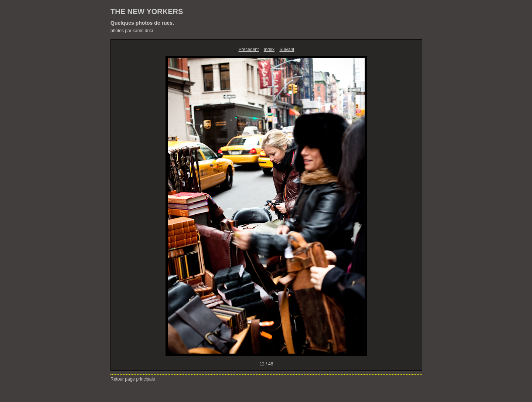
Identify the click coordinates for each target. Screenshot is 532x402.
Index (269, 50)
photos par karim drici (132, 31)
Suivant (287, 50)
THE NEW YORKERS (147, 11)
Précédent (249, 50)
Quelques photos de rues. (142, 23)
